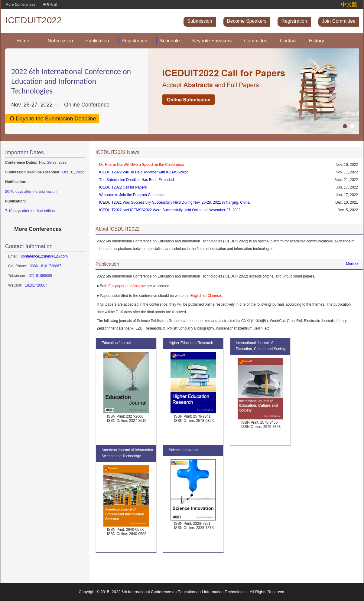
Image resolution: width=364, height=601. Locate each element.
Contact (288, 41)
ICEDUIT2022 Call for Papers (123, 187)
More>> (352, 264)
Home (23, 41)
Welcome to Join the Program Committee (132, 195)
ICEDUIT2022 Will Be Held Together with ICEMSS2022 (144, 172)
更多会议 (50, 5)
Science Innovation (184, 450)
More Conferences (20, 5)
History (317, 41)
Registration (294, 21)
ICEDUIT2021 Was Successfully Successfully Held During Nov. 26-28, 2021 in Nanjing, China (174, 202)
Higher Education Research (191, 343)
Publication (97, 41)
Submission (200, 21)
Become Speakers (247, 21)
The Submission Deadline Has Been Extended (136, 180)
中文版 (349, 5)
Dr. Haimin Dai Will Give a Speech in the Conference (141, 165)
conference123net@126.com (44, 256)
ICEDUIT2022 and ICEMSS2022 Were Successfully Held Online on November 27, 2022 (170, 210)
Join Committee (339, 21)
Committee (256, 41)
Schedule (170, 41)
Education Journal (116, 343)
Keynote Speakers (212, 41)
